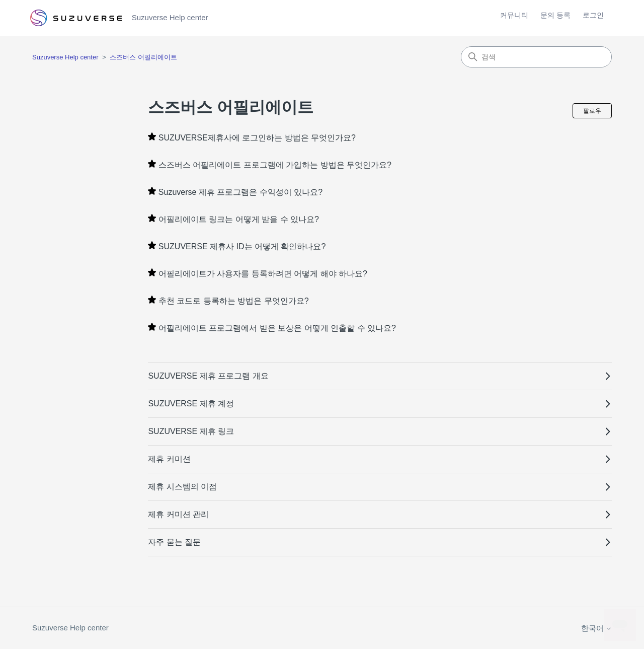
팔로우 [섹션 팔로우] (592, 111)
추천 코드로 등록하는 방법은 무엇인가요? (234, 301)
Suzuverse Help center (65, 57)
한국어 (596, 628)
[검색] (536, 57)
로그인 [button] (593, 15)
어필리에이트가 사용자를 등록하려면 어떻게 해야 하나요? (263, 274)
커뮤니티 (514, 15)
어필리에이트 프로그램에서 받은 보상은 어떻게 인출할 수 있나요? (277, 328)
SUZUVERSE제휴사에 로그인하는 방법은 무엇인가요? (257, 138)
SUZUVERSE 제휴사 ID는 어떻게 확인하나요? (242, 246)
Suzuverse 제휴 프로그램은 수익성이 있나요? (240, 192)
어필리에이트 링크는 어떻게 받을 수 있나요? (239, 219)
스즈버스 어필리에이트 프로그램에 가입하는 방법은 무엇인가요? (275, 165)
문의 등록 (555, 15)
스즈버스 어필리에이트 (143, 57)
